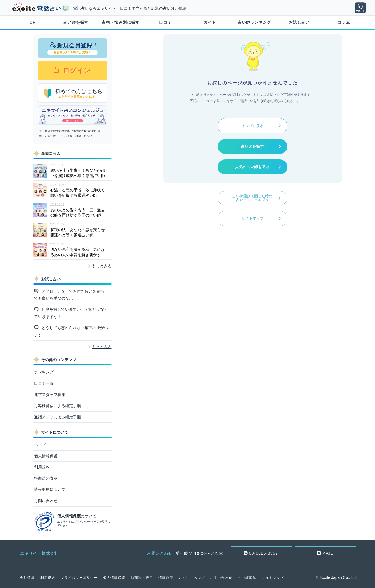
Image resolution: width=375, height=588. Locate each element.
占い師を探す (76, 22)
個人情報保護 (46, 456)
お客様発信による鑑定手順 (57, 406)
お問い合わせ (46, 501)
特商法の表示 (46, 478)
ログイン (76, 70)
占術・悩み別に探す (121, 22)
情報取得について (50, 489)
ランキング (44, 372)
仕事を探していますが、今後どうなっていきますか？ (71, 313)
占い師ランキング (254, 22)
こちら (63, 136)
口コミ (165, 22)
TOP (31, 22)
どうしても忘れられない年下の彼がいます (71, 331)
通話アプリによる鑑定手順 (57, 417)
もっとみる (102, 266)
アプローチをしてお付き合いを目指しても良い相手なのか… (71, 295)
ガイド (210, 22)
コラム (344, 22)
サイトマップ (253, 218)
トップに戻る (253, 126)
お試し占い (299, 22)
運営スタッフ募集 (50, 395)
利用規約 (42, 467)
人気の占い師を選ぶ (252, 167)
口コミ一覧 (44, 383)
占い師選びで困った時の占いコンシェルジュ (252, 198)
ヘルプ (40, 445)
